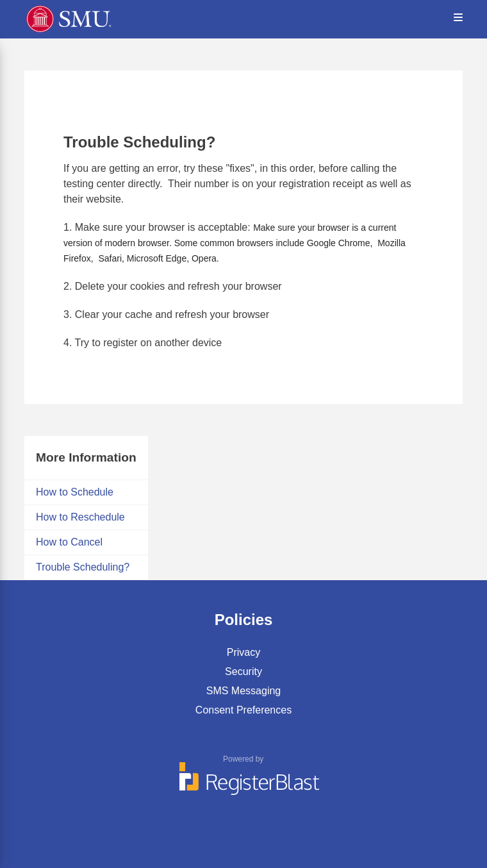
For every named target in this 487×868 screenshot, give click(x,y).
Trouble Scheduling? (83, 567)
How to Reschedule (80, 517)
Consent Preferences (244, 710)
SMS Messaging (244, 691)
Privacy (244, 652)
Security (244, 672)
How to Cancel (69, 542)
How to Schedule (75, 492)
